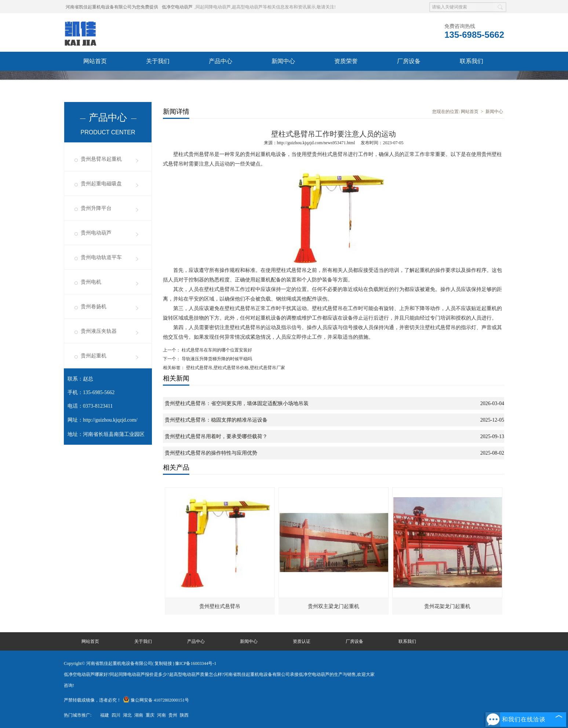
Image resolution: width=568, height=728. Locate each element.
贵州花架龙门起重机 (447, 606)
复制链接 (163, 663)
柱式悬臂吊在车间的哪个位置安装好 (216, 350)
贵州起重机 (94, 356)
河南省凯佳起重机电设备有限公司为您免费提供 (112, 7)
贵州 (173, 715)
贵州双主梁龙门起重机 (334, 606)
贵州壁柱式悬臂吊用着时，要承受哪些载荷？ (216, 436)
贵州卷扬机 (94, 307)
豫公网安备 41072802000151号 (156, 700)
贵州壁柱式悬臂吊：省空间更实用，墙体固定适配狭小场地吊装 (237, 403)
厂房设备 (409, 61)
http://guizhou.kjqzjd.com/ (110, 420)
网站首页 (95, 61)
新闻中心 (283, 61)
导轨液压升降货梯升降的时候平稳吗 (216, 359)
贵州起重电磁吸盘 (101, 184)
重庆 (150, 715)
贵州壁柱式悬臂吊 (220, 606)
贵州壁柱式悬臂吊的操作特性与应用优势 (211, 453)
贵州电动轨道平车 (101, 257)
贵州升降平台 (96, 208)
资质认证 (302, 641)
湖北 (127, 715)
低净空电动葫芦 (177, 7)
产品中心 (221, 61)
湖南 (139, 715)
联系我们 (471, 61)
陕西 (184, 715)
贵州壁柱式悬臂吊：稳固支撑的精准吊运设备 (216, 420)
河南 (161, 715)
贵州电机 (91, 282)
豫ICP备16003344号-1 (196, 663)
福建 (105, 715)
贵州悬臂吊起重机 (101, 159)
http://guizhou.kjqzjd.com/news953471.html (316, 143)
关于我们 (158, 61)
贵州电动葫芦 (96, 233)
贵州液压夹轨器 (99, 331)
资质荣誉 (346, 61)
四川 (116, 715)
